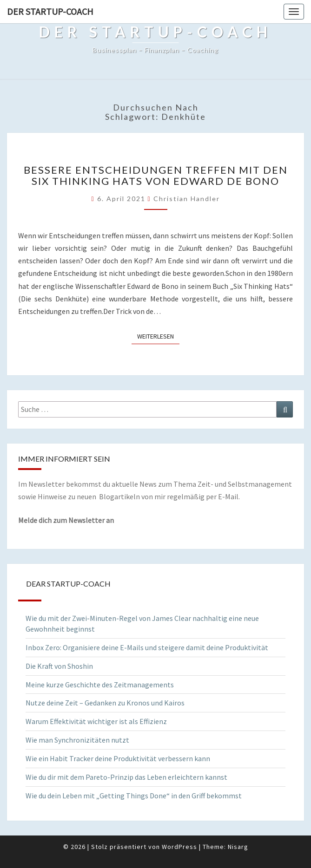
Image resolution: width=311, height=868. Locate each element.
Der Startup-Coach (50, 11)
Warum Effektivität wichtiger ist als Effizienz (96, 721)
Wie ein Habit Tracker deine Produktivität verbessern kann (118, 758)
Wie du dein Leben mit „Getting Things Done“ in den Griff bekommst (134, 796)
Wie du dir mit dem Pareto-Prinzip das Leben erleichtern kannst (126, 777)
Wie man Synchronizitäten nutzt (77, 740)
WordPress (179, 847)
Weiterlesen (158, 336)
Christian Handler (187, 199)
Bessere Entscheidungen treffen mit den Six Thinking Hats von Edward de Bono (156, 175)
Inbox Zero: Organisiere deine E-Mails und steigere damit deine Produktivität (147, 647)
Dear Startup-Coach (68, 584)
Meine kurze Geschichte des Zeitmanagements (100, 685)
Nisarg (238, 847)
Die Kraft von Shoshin (59, 666)
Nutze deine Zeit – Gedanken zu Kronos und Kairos (105, 703)
